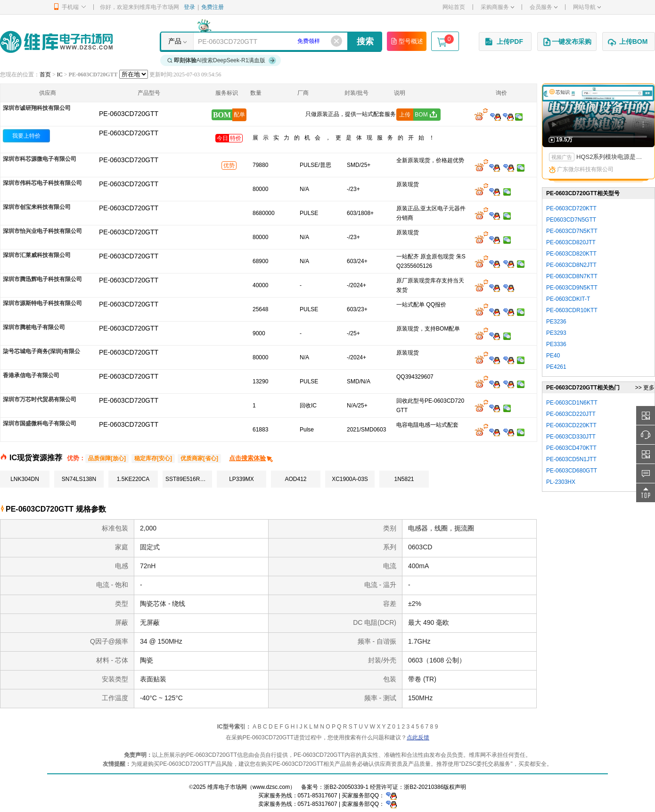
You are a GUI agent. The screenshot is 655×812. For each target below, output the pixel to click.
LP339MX (242, 479)
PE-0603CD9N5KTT (572, 288)
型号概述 (407, 41)
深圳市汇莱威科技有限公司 (37, 255)
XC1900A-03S (350, 479)
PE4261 (556, 367)
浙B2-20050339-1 (346, 787)
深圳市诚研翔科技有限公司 (37, 108)
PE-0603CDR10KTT (572, 310)
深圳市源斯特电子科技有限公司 (42, 303)
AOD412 (295, 479)
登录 (189, 7)
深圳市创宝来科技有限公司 (37, 207)
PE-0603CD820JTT (571, 242)
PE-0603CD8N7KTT (572, 276)
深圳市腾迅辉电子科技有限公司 (42, 279)
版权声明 (455, 787)
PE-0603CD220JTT (571, 414)
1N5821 (404, 479)
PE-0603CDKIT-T (568, 299)
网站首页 (454, 7)
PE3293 (556, 333)
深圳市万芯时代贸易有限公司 (40, 399)
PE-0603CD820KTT (571, 254)
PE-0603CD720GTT (129, 133)
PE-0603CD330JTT (571, 437)
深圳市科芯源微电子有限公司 (40, 159)
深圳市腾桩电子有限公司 (34, 327)
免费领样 (309, 41)
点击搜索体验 (251, 458)
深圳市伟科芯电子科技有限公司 (42, 183)
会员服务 (544, 7)
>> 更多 (645, 388)
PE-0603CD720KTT (571, 208)
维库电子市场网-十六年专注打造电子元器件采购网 (56, 42)
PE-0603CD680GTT (572, 471)
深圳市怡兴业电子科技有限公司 (42, 231)
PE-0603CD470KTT (571, 448)
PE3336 (556, 344)
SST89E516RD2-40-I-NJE (189, 479)
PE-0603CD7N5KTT (572, 231)
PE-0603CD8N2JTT (571, 265)
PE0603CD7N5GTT (571, 220)
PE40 (553, 356)
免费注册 (213, 7)
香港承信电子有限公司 (31, 375)
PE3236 (556, 322)
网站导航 (587, 7)
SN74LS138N (79, 479)
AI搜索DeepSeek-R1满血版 (222, 60)
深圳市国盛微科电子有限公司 (40, 423)
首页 (45, 75)
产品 (175, 41)
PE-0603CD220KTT (571, 425)
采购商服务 (497, 7)
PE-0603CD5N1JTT (571, 459)
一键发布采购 (567, 42)
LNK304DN (25, 479)
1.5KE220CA (133, 479)
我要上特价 (26, 136)
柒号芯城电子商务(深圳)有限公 (41, 351)
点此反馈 (418, 737)
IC (60, 75)
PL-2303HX (561, 482)
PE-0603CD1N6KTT (572, 403)
